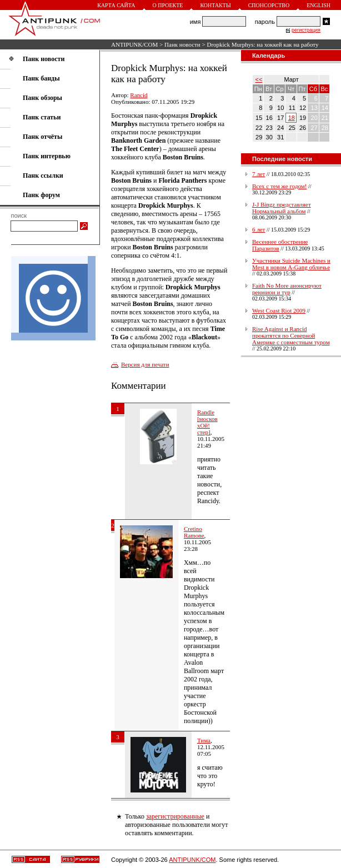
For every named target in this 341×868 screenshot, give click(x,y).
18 (292, 118)
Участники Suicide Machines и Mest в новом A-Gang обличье (291, 264)
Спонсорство (269, 5)
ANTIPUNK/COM (134, 44)
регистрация (306, 30)
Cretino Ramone (194, 532)
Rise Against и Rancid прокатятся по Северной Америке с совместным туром (291, 335)
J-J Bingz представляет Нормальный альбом (282, 208)
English (319, 5)
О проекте (168, 5)
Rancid (139, 95)
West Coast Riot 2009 (279, 310)
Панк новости (182, 44)
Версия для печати (145, 364)
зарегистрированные (175, 816)
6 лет (259, 229)
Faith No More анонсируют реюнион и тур (287, 289)
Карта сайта (116, 5)
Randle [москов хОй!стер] (207, 422)
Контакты (215, 5)
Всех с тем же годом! (279, 186)
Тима (204, 740)
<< (259, 79)
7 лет (259, 174)
